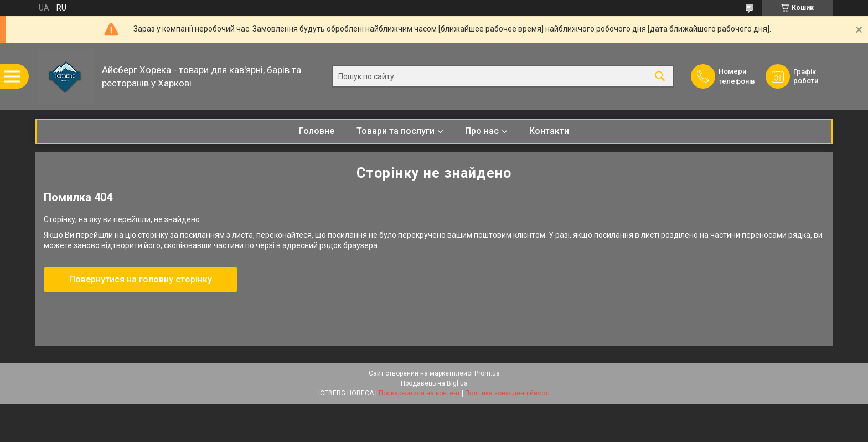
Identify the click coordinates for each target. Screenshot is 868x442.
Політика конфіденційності (507, 393)
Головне (317, 131)
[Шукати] (660, 77)
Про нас (482, 131)
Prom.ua (487, 373)
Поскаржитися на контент (419, 393)
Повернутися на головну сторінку (141, 279)
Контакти (549, 131)
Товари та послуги (396, 131)
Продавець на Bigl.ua (434, 383)
